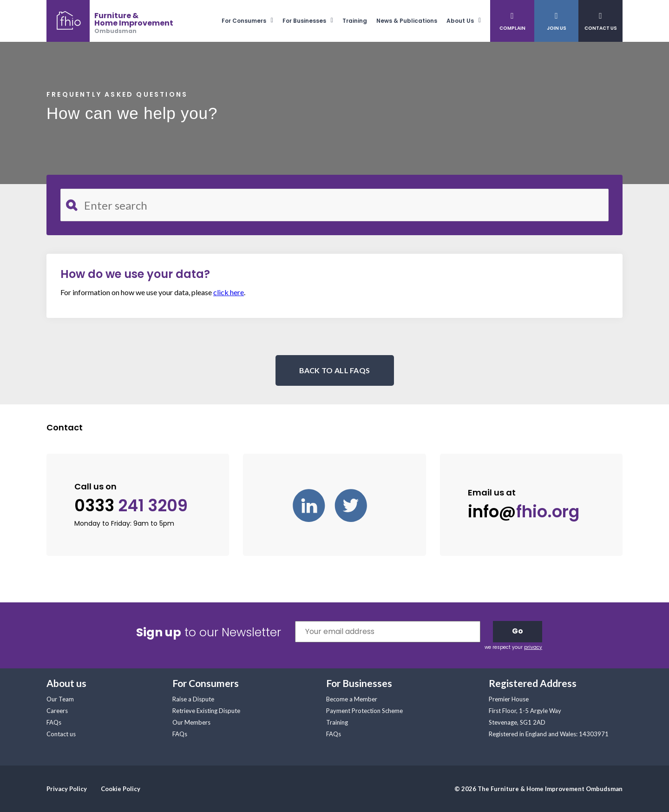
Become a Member (352, 699)
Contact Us (601, 28)
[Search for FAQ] (334, 205)
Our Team (60, 699)
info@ (524, 512)
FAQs (54, 722)
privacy (533, 647)
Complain (512, 28)
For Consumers (244, 21)
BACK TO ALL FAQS (335, 370)
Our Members (191, 722)
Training (355, 21)
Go (518, 631)
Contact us (61, 734)
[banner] (110, 21)
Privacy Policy (67, 789)
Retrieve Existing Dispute (206, 711)
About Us (460, 21)
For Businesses (304, 21)
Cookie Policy (121, 789)
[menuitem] (252, 21)
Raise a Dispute (193, 699)
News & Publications (407, 21)
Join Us (557, 28)
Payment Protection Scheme (364, 711)
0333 (131, 506)
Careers (57, 711)
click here (229, 292)
